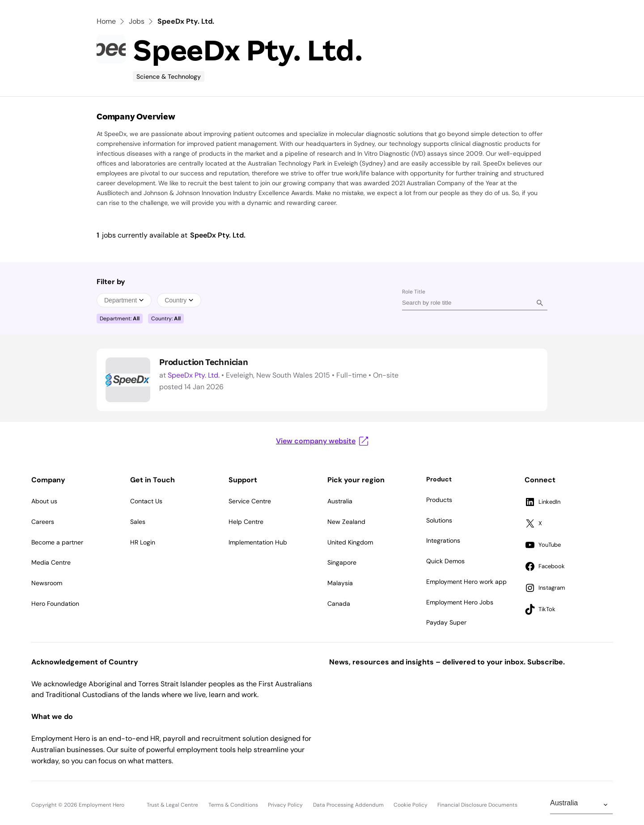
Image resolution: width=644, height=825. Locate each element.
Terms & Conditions (233, 805)
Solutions (439, 520)
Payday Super (446, 622)
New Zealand (346, 522)
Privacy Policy (285, 805)
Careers (43, 522)
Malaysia (340, 583)
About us (44, 501)
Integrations (443, 540)
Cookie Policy (411, 805)
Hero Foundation (55, 604)
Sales (138, 522)
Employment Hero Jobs (460, 602)
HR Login (143, 542)
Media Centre (51, 562)
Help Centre (246, 522)
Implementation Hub (258, 542)
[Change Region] (581, 805)
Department (124, 300)
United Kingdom (350, 542)
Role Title (414, 292)
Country (179, 300)
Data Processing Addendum (348, 805)
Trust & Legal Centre (172, 805)
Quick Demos (445, 561)
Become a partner (57, 542)
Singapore (342, 562)
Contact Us (146, 501)
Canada (339, 604)
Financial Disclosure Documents (477, 805)
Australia (340, 501)
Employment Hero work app (466, 582)
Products (439, 500)
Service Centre (250, 501)
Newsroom (47, 583)
